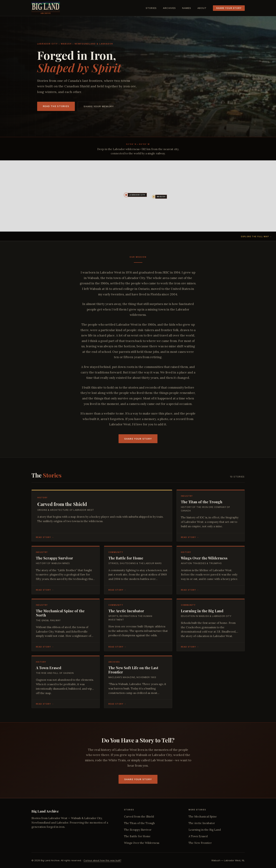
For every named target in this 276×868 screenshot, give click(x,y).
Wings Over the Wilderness (142, 843)
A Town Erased (198, 836)
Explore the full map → (256, 237)
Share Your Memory (99, 106)
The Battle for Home (137, 836)
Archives (169, 8)
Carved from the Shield (139, 817)
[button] (126, 195)
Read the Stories (56, 106)
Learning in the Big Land (205, 830)
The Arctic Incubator (202, 823)
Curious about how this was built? (102, 860)
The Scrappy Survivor (138, 830)
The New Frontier (200, 843)
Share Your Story (229, 8)
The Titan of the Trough (139, 823)
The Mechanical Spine (203, 817)
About (202, 8)
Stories (151, 8)
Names (187, 8)
